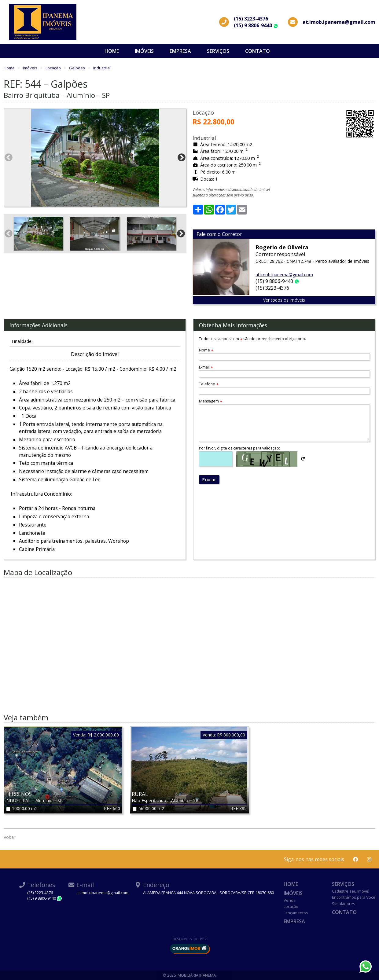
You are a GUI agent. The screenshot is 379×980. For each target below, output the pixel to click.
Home (112, 51)
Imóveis (144, 51)
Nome (206, 350)
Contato (258, 51)
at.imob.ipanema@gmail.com (284, 275)
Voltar (9, 837)
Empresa (180, 51)
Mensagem (211, 401)
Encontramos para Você (354, 897)
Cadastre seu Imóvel (351, 891)
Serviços (218, 51)
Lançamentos (296, 913)
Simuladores (344, 904)
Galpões (77, 68)
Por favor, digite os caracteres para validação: (239, 448)
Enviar (209, 479)
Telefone (209, 384)
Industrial (102, 68)
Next (182, 158)
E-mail (206, 367)
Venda (290, 900)
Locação (54, 68)
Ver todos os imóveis (284, 300)
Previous (9, 158)
